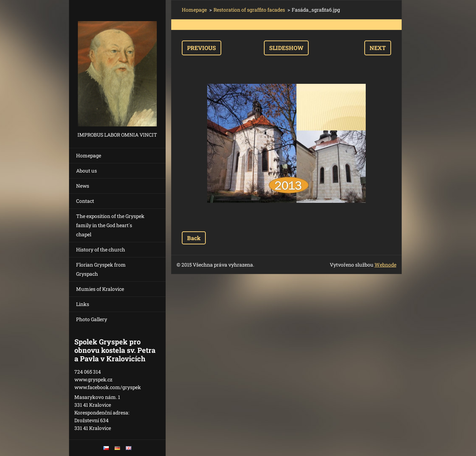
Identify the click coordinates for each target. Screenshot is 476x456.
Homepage (89, 155)
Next (378, 48)
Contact (85, 201)
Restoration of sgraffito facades (249, 10)
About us (86, 171)
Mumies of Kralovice (100, 289)
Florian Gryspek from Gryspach (101, 269)
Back (194, 238)
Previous (202, 48)
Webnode (385, 265)
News (83, 186)
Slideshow (286, 48)
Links (83, 304)
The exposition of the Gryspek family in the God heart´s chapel (110, 225)
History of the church (101, 249)
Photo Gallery (92, 319)
